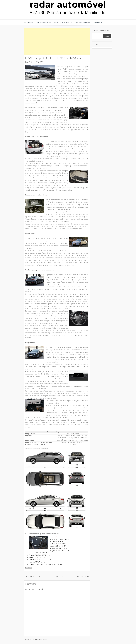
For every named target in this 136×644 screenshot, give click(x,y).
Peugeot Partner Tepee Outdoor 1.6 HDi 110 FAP (46, 564)
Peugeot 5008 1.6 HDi (57, 541)
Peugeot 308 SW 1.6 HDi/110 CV (40, 560)
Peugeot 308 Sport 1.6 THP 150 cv (41, 555)
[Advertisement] (57, 41)
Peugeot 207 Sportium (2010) (59, 551)
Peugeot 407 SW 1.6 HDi (37, 562)
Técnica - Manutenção (83, 22)
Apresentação (29, 22)
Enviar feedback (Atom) (40, 640)
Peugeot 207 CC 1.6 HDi (57, 546)
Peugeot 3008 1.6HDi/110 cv (59, 539)
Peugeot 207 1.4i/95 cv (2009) (59, 548)
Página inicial (59, 576)
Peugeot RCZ (54, 537)
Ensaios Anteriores (44, 22)
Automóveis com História (63, 22)
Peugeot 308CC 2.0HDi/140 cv (39, 557)
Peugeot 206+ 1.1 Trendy (58, 544)
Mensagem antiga (83, 576)
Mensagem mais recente (32, 576)
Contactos (98, 22)
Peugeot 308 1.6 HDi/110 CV (39, 553)
